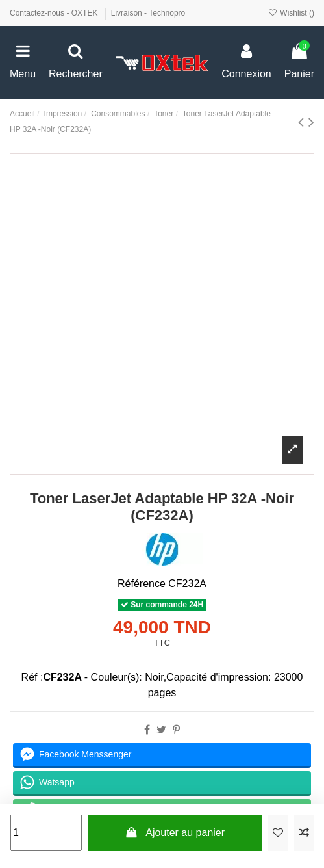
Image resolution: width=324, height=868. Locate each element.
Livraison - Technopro (148, 13)
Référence (142, 584)
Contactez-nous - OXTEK (55, 13)
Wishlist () (291, 13)
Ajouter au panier (175, 833)
